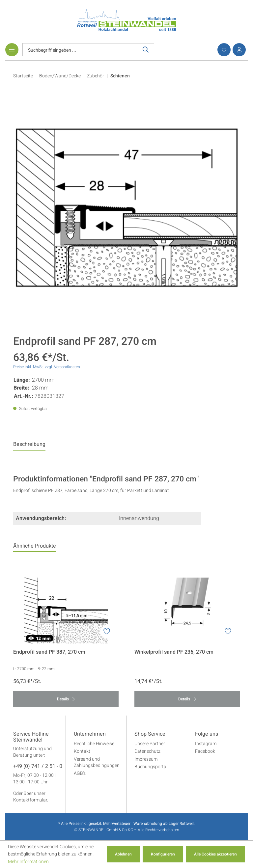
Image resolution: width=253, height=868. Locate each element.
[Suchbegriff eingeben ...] (80, 50)
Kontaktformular (30, 800)
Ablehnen (123, 854)
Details (66, 699)
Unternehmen (90, 734)
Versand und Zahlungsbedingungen (97, 762)
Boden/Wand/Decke (60, 76)
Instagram (206, 744)
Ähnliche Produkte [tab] (35, 546)
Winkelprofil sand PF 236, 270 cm (174, 652)
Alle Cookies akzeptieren (215, 854)
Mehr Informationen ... (30, 862)
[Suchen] (146, 50)
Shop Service (150, 734)
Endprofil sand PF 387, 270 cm (49, 652)
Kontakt (82, 751)
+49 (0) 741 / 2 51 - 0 (38, 767)
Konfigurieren (163, 854)
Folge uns (207, 734)
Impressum (146, 759)
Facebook (205, 751)
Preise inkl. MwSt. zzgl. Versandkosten (47, 367)
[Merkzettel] (223, 50)
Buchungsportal (151, 767)
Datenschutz (147, 751)
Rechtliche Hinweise (94, 744)
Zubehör (96, 76)
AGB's (80, 773)
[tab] (29, 446)
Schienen (120, 76)
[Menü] (12, 50)
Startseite (23, 76)
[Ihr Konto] (238, 50)
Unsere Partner (150, 744)
